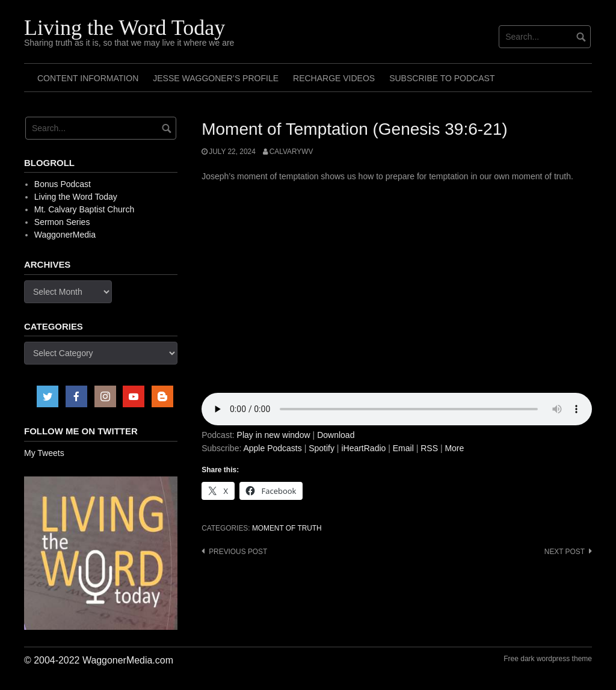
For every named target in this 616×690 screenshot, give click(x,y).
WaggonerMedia (65, 235)
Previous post (238, 552)
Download (336, 435)
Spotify (322, 448)
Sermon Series (62, 222)
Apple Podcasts (272, 448)
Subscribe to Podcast (442, 78)
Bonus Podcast (63, 184)
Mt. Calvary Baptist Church (85, 209)
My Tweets (44, 453)
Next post (565, 552)
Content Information (88, 78)
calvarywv (291, 152)
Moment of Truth (287, 528)
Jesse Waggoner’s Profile (216, 78)
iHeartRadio (363, 448)
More (454, 448)
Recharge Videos (334, 78)
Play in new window (274, 435)
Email (403, 448)
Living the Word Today (125, 28)
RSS (429, 448)
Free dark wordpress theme (548, 659)
